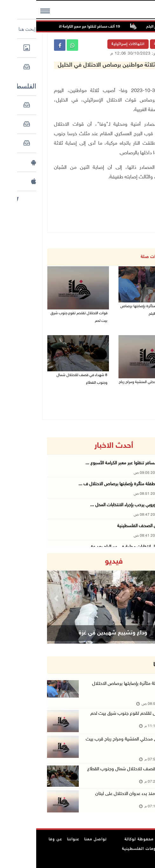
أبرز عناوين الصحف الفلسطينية (108, 526)
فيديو (78, 562)
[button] (21, 598)
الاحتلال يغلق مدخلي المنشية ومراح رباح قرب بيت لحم (112, 386)
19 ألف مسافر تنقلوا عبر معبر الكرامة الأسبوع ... (92, 463)
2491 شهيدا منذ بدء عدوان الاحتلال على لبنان (101, 794)
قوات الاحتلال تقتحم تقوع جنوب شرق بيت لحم (43, 317)
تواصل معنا (59, 839)
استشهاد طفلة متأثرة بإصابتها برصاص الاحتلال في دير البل (99, 688)
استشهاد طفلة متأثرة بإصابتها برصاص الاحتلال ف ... (89, 484)
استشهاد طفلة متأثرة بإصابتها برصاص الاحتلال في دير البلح (113, 310)
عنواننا (37, 839)
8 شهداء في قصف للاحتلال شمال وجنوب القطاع (46, 379)
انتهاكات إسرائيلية (92, 44)
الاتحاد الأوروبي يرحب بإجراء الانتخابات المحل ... (94, 505)
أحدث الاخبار (77, 446)
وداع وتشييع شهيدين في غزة (77, 633)
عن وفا (19, 839)
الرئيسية (125, 44)
